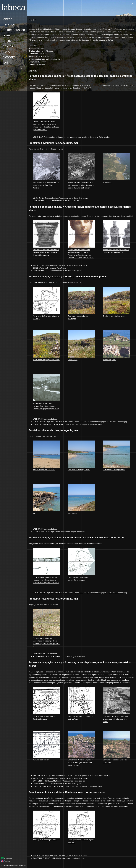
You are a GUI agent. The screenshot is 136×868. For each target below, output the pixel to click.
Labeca (14, 7)
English (6, 861)
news (7, 52)
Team (6, 35)
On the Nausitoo (14, 30)
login (6, 62)
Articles (8, 46)
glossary (9, 57)
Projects (8, 41)
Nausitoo (9, 24)
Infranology (22, 865)
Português (7, 858)
